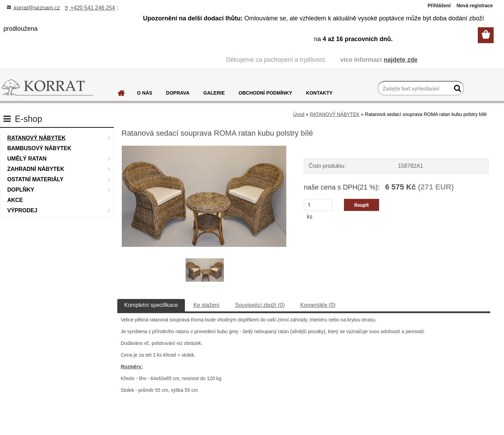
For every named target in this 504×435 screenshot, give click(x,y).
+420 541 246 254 (90, 8)
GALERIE (214, 93)
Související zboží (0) (260, 305)
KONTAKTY (319, 93)
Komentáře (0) (318, 305)
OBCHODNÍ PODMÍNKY (266, 93)
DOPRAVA (178, 93)
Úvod (299, 114)
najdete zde (401, 60)
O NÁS (145, 93)
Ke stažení (207, 305)
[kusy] (318, 205)
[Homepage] (121, 95)
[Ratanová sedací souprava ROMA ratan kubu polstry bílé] (204, 148)
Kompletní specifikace (151, 305)
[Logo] (47, 88)
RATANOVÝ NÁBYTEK (335, 114)
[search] (456, 90)
